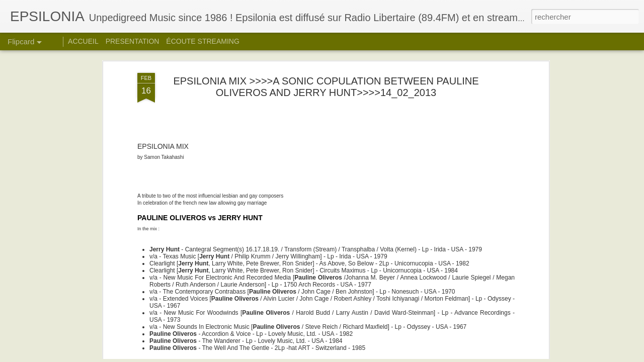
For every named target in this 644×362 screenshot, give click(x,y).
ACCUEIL (83, 41)
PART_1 (150, 309)
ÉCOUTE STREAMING (203, 41)
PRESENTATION (133, 41)
